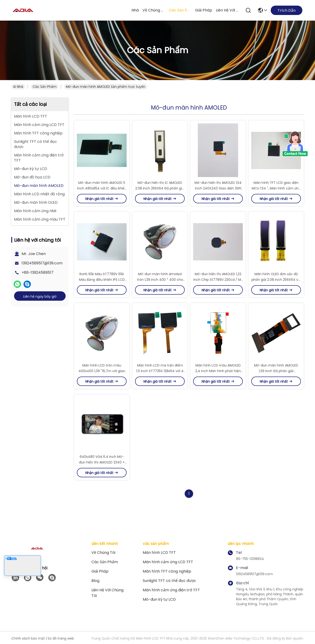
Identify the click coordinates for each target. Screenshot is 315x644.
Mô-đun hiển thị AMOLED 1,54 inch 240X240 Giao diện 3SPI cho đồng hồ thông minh (218, 188)
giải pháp (204, 10)
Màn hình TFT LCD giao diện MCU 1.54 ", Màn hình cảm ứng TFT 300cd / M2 (276, 188)
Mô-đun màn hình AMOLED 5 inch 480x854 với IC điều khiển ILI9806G (102, 188)
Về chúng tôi (154, 10)
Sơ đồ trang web (61, 638)
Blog (95, 581)
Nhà (135, 10)
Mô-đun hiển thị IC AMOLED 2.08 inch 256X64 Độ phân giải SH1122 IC (160, 188)
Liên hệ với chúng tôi (227, 10)
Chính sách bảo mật (28, 638)
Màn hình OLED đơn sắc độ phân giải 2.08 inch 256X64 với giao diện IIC (276, 280)
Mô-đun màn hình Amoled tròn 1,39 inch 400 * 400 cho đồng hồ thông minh (160, 280)
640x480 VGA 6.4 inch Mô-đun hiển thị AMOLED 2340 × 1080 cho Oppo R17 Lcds (102, 462)
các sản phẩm (180, 10)
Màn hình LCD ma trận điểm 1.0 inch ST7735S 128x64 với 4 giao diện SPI (160, 371)
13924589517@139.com (42, 263)
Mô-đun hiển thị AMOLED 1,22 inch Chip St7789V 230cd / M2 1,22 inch (218, 280)
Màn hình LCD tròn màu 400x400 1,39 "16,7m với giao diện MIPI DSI (102, 371)
